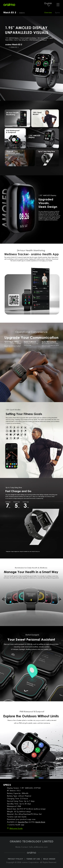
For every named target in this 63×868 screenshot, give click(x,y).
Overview (48, 13)
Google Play (23, 822)
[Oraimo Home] (9, 5)
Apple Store (40, 822)
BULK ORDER (49, 859)
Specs (57, 13)
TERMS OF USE (33, 859)
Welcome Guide (15, 828)
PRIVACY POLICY (15, 859)
